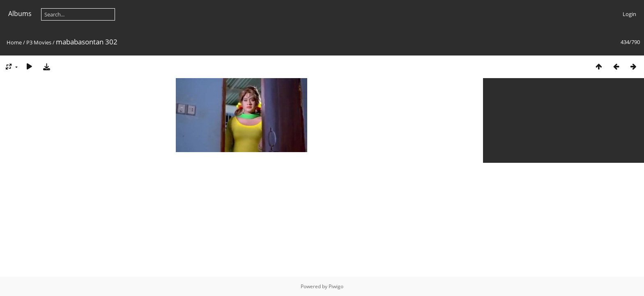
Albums (20, 14)
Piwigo (336, 286)
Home (14, 42)
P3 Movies (39, 42)
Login (629, 14)
